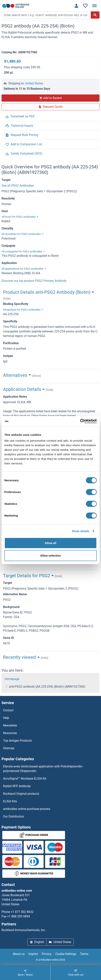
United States (34, 83)
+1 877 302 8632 (22, 912)
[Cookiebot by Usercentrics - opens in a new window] (80, 421)
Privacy (47, 954)
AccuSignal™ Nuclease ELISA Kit (25, 779)
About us (19, 954)
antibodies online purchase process (27, 809)
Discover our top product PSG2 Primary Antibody (34, 281)
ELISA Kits (10, 801)
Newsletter (10, 725)
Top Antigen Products (17, 741)
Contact (8, 710)
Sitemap (9, 748)
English (37, 942)
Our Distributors (14, 816)
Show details (81, 531)
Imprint (33, 954)
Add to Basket (51, 98)
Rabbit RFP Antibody (17, 786)
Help (6, 718)
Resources (10, 733)
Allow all (50, 543)
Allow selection (50, 555)
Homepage (12, 679)
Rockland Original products (21, 794)
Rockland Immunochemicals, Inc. (24, 930)
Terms (84, 954)
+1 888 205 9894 (19, 916)
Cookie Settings (66, 954)
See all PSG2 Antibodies (18, 186)
